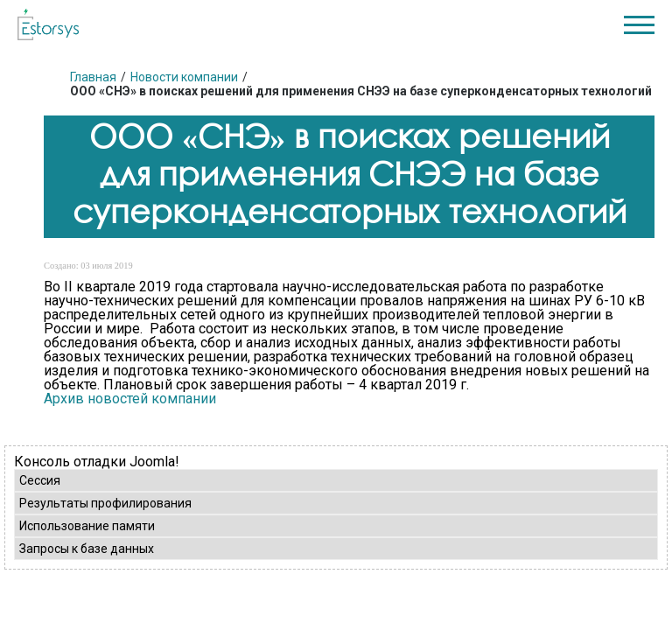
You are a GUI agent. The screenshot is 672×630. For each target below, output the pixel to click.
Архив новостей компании (130, 399)
